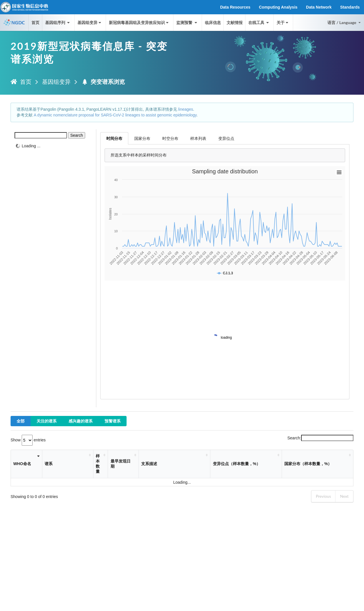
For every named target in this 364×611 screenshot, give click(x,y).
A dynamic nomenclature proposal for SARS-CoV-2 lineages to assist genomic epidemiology (115, 115)
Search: (320, 438)
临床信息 (213, 22)
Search (77, 135)
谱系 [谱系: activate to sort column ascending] (49, 464)
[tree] (53, 146)
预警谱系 (113, 421)
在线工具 (259, 22)
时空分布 (170, 138)
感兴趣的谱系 (81, 421)
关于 (283, 22)
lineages (186, 109)
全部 (21, 421)
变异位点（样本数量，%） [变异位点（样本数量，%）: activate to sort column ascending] (237, 464)
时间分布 (114, 138)
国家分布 (142, 138)
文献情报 (235, 22)
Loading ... (31, 146)
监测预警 (187, 22)
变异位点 (226, 138)
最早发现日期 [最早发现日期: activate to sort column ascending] (121, 464)
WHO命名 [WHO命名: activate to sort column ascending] (22, 464)
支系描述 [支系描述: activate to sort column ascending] (149, 464)
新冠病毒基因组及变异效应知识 (139, 22)
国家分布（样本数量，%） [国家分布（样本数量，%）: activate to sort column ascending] (308, 464)
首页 (35, 22)
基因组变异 (90, 22)
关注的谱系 (47, 421)
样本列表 (198, 138)
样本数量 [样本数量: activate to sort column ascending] (98, 464)
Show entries (28, 440)
